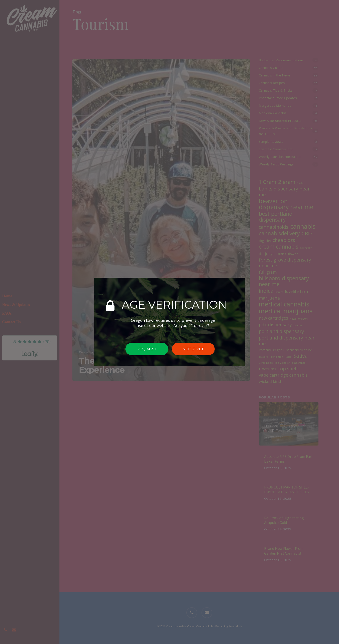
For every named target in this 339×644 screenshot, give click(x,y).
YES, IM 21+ (147, 349)
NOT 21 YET (193, 349)
